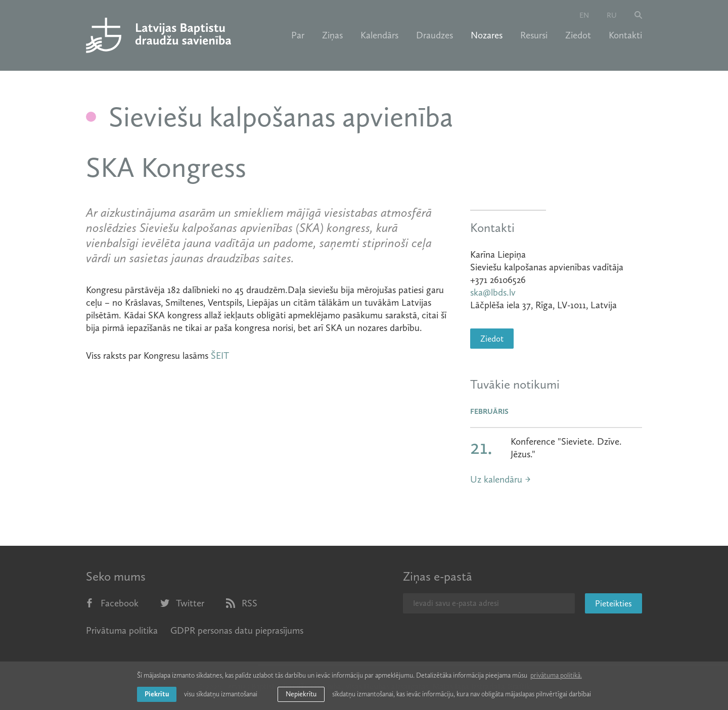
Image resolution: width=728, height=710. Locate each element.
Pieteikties (613, 603)
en (584, 15)
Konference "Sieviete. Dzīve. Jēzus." (566, 448)
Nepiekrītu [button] (301, 694)
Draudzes (435, 35)
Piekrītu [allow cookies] (157, 694)
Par (298, 35)
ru (612, 15)
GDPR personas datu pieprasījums (237, 630)
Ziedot (578, 35)
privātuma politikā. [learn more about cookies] (556, 675)
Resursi (534, 35)
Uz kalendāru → (500, 479)
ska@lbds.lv (493, 292)
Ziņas (332, 35)
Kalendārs (379, 35)
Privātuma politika (122, 630)
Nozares (487, 35)
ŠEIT (220, 356)
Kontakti (625, 35)
